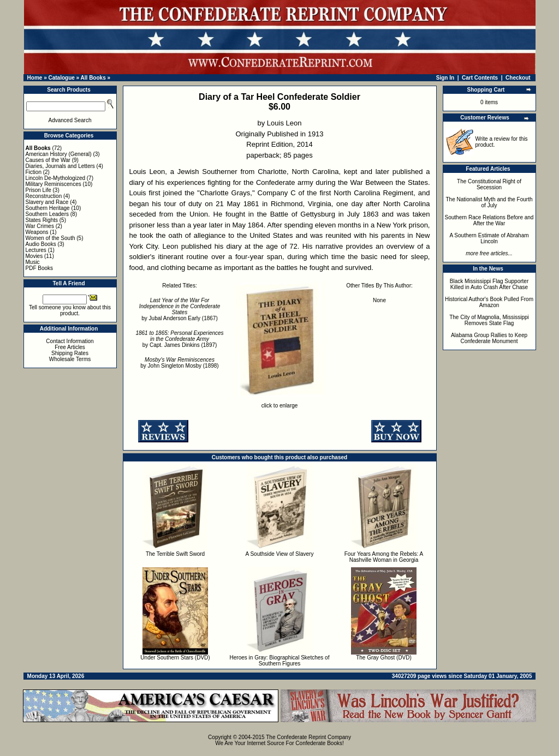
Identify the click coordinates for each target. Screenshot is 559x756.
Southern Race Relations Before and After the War (489, 220)
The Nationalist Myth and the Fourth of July (489, 202)
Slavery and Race (47, 202)
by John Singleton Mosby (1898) (179, 363)
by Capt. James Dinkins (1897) (179, 339)
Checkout (518, 78)
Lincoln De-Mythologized (56, 178)
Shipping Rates (70, 353)
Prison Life (38, 190)
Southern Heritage (48, 208)
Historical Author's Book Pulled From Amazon (489, 302)
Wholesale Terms (70, 359)
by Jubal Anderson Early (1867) (180, 309)
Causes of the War (48, 160)
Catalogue (61, 78)
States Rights (42, 220)
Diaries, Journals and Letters (60, 166)
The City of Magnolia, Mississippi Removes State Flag (489, 320)
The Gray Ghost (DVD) (384, 658)
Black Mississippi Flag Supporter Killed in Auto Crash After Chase (489, 284)
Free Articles (70, 347)
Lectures (36, 250)
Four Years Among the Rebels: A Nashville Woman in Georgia (384, 557)
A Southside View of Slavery (280, 554)
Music (33, 262)
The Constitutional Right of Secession (489, 184)
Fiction (34, 172)
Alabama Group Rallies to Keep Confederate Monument (489, 338)
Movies (34, 256)
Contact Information (70, 341)
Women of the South (50, 238)
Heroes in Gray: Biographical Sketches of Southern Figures (280, 661)
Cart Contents (480, 78)
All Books (93, 78)
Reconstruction (44, 196)
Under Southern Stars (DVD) (175, 658)
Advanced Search (70, 120)
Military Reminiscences (53, 184)
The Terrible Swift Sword (175, 554)
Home (35, 78)
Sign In (445, 78)
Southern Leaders (47, 214)
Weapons (37, 232)
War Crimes (40, 226)
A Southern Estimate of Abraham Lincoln (489, 238)
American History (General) (59, 154)
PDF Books (40, 268)
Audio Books (41, 244)
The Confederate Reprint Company (308, 737)
